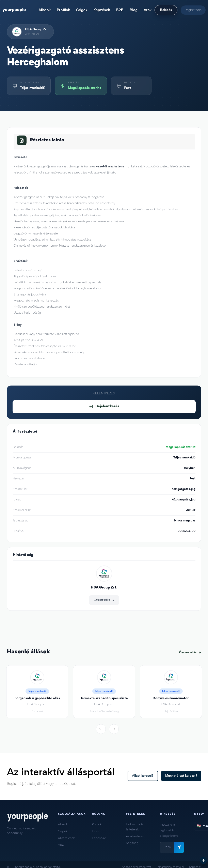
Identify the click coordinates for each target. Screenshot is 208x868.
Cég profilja (104, 600)
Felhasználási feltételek (135, 827)
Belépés (166, 10)
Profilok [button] (63, 10)
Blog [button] (134, 10)
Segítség (132, 843)
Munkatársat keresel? (181, 776)
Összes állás (190, 653)
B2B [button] (120, 10)
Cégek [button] (82, 10)
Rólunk (97, 825)
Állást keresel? (143, 776)
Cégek (63, 831)
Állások (63, 825)
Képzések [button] (102, 10)
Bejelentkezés (104, 407)
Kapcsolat (99, 838)
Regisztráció (193, 10)
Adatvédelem (136, 836)
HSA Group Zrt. (37, 29)
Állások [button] (45, 10)
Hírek (95, 831)
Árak (61, 845)
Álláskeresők (66, 838)
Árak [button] (148, 10)
